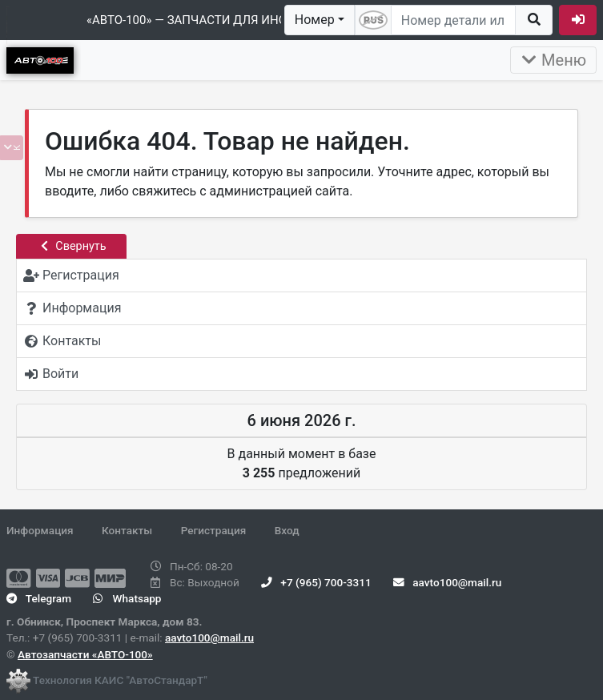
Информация (40, 530)
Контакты (127, 530)
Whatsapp (127, 598)
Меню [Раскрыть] (553, 60)
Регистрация (214, 530)
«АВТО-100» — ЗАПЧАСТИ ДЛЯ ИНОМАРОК (208, 20)
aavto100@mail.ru (209, 638)
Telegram (39, 598)
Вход (287, 530)
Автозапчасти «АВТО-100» (85, 654)
